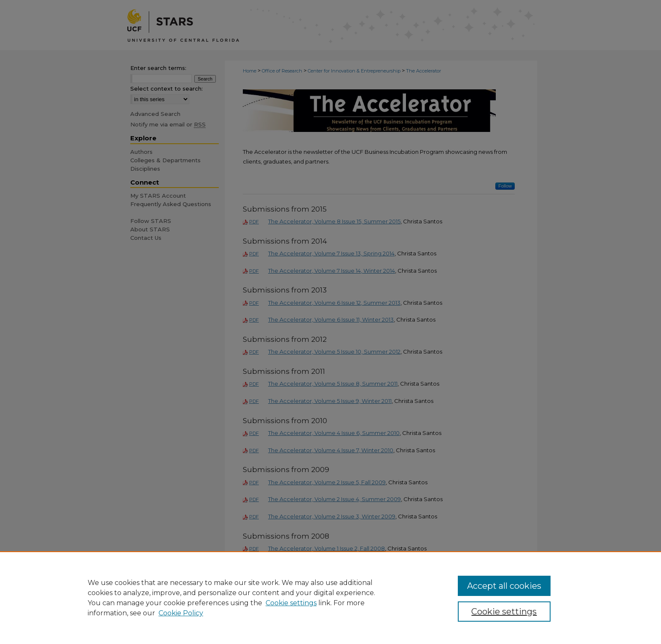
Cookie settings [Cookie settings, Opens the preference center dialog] (504, 612)
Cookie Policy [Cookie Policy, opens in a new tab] (181, 613)
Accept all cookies (504, 586)
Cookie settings (291, 603)
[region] (330, 598)
